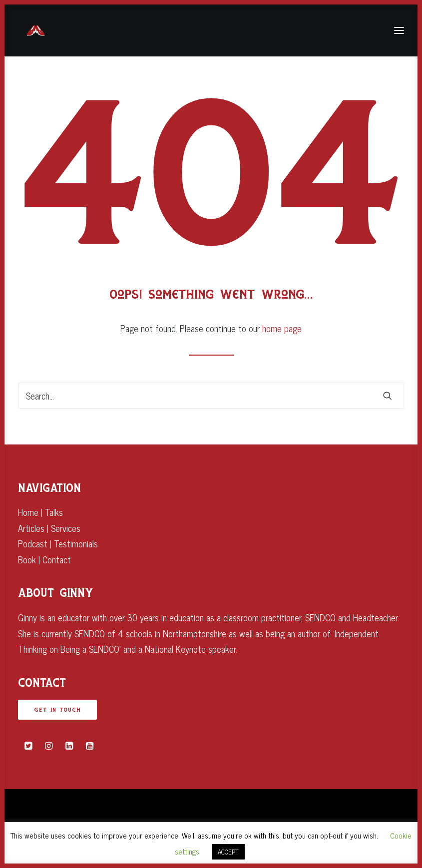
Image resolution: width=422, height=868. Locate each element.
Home (28, 512)
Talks (54, 512)
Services (66, 528)
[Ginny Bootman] (36, 30)
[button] (388, 396)
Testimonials (76, 543)
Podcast (33, 543)
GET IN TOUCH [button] (57, 710)
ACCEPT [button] (228, 852)
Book (27, 559)
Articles (31, 528)
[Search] (211, 396)
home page (282, 328)
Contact (57, 559)
